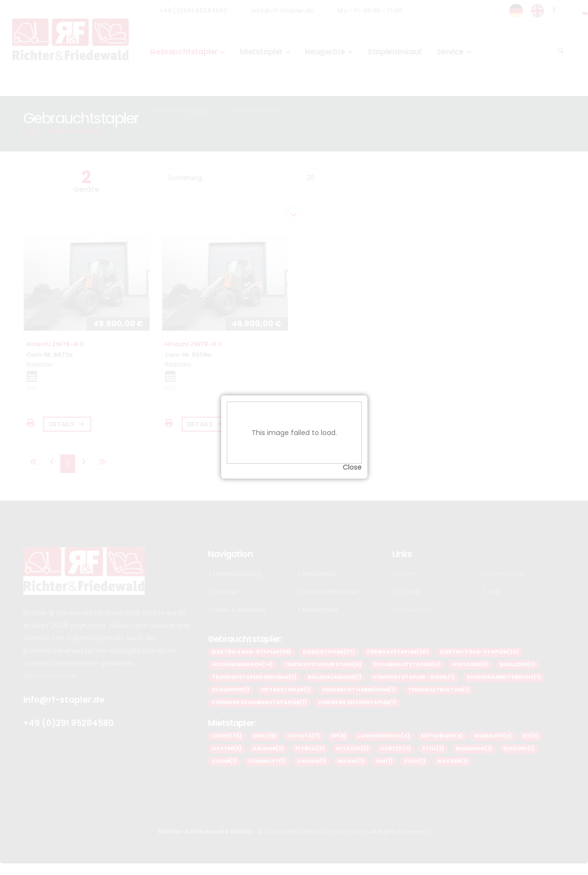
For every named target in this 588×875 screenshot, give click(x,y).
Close (352, 459)
